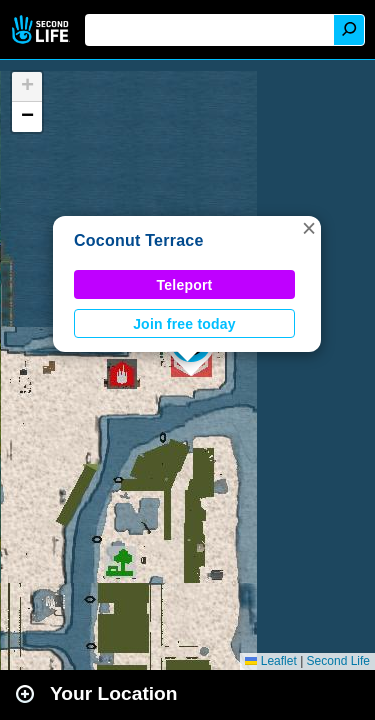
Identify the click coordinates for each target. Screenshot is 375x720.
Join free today (184, 324)
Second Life (42, 29)
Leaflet (270, 661)
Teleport (185, 285)
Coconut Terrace (139, 240)
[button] (309, 228)
